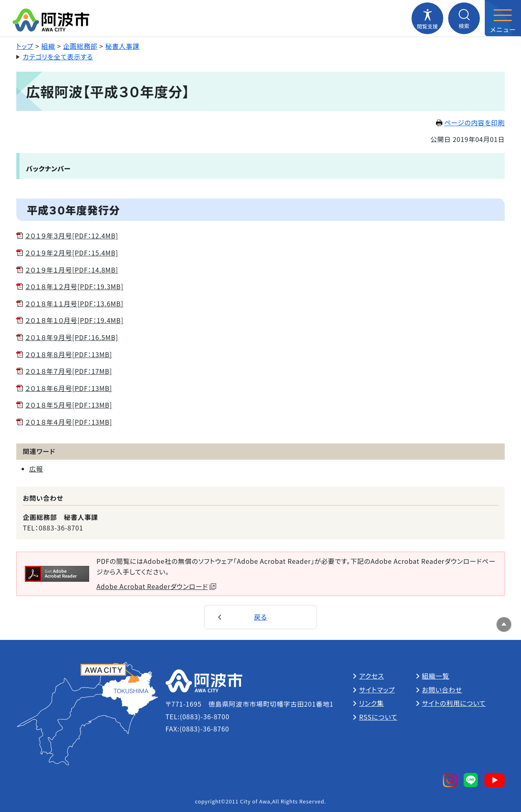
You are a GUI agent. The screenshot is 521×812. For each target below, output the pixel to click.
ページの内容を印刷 (470, 122)
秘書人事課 (123, 46)
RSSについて (378, 717)
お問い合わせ (442, 690)
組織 (48, 46)
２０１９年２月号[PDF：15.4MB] (72, 253)
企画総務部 (80, 46)
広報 (36, 469)
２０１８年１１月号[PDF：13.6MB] (74, 303)
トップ (25, 46)
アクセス (371, 676)
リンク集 (371, 703)
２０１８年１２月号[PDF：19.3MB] (74, 286)
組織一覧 (436, 676)
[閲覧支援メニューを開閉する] (427, 18)
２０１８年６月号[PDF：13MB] (69, 388)
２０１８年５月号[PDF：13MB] (69, 405)
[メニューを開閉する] (503, 18)
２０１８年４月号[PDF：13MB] (69, 422)
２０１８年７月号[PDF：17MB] (69, 371)
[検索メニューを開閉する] (464, 18)
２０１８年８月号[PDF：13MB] (69, 354)
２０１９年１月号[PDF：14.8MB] (72, 270)
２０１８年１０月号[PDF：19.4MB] (74, 320)
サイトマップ (377, 690)
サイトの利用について (454, 703)
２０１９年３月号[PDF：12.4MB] (72, 236)
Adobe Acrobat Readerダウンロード (156, 586)
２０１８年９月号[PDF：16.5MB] (72, 337)
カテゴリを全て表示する (58, 57)
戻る (260, 617)
